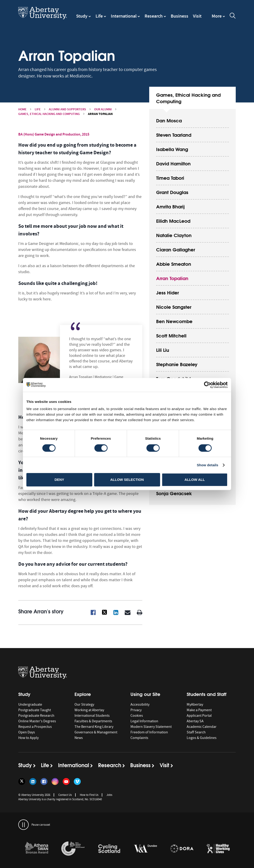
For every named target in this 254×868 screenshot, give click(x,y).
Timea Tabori (170, 178)
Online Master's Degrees (37, 721)
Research (154, 16)
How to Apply (28, 738)
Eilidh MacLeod (173, 221)
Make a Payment (199, 710)
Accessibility (140, 704)
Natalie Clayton (174, 235)
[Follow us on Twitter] (22, 782)
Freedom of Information (149, 732)
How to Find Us (89, 795)
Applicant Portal (199, 716)
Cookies (137, 716)
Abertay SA (195, 721)
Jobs (109, 795)
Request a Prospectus (35, 727)
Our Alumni (103, 109)
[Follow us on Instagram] (55, 782)
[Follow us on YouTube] (66, 782)
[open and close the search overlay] (233, 16)
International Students (92, 716)
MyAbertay (195, 704)
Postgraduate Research (36, 716)
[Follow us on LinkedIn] (33, 782)
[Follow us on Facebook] (44, 782)
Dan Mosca (169, 120)
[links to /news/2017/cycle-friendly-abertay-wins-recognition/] (109, 849)
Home (22, 109)
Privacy (136, 710)
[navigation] (218, 18)
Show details (208, 465)
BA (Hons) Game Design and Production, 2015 (54, 134)
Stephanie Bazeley (177, 364)
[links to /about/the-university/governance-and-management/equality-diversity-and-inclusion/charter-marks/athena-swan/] (37, 849)
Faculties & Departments (93, 721)
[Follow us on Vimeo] (77, 782)
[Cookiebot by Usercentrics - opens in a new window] (207, 385)
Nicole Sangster (174, 307)
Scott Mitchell (171, 335)
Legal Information (144, 721)
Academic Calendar (202, 727)
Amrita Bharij (170, 206)
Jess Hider (167, 292)
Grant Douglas (172, 192)
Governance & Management (96, 732)
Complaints (139, 738)
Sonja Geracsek (174, 493)
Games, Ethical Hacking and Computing (49, 114)
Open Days (27, 732)
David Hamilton (173, 163)
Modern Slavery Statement (151, 727)
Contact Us (65, 795)
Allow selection (127, 480)
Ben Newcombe (174, 321)
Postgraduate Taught (35, 710)
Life (99, 16)
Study (82, 16)
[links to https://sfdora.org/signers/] (182, 849)
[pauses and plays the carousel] (23, 825)
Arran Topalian (172, 278)
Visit (197, 16)
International (124, 16)
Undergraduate (30, 704)
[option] (36, 849)
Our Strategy (84, 704)
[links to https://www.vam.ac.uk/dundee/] (146, 849)
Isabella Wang (172, 149)
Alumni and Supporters (67, 109)
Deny (59, 480)
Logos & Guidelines (202, 738)
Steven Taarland (174, 134)
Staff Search (196, 732)
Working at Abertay (89, 710)
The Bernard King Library (94, 727)
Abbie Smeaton (174, 264)
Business (180, 16)
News (79, 738)
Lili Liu (163, 350)
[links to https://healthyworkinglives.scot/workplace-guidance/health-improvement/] (218, 849)
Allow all (195, 480)
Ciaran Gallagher (176, 249)
